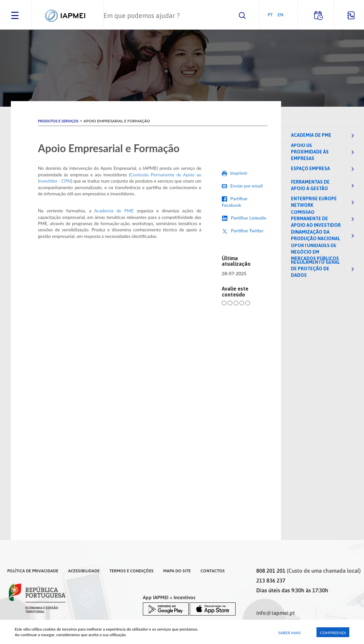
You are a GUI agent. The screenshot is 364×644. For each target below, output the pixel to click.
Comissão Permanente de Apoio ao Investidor (316, 219)
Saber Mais (289, 633)
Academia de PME (311, 135)
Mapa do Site (177, 571)
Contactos (213, 571)
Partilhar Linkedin (249, 218)
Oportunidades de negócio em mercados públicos (315, 252)
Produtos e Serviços (58, 121)
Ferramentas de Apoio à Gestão (310, 185)
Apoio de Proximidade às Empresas (310, 152)
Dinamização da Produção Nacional (316, 235)
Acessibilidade (84, 571)
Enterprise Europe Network (314, 202)
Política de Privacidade (33, 571)
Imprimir (239, 173)
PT (270, 15)
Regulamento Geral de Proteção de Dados (315, 269)
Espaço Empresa (310, 169)
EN (280, 15)
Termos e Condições (132, 571)
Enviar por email (247, 186)
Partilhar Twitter (247, 231)
